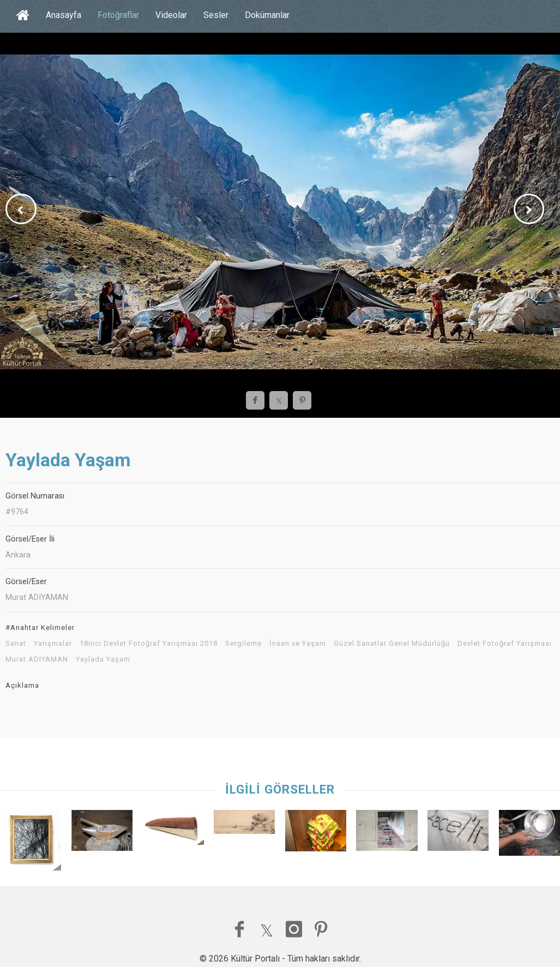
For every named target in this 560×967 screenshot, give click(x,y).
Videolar (171, 15)
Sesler (216, 15)
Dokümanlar (267, 15)
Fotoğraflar (118, 15)
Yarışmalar (53, 644)
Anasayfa (64, 15)
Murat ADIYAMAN (37, 659)
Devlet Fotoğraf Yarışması (505, 644)
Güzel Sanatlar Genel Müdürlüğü (392, 644)
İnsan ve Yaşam (298, 644)
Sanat (16, 644)
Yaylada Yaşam (103, 659)
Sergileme (243, 644)
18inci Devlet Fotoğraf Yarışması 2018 (149, 644)
